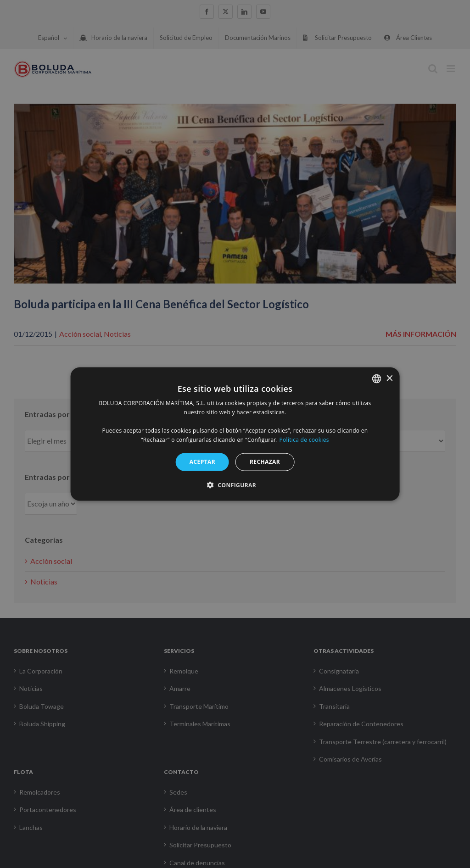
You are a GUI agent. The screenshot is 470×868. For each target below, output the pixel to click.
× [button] (389, 378)
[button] (235, 484)
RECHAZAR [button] (265, 462)
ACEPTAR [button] (202, 462)
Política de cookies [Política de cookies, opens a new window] (304, 439)
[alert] (235, 434)
